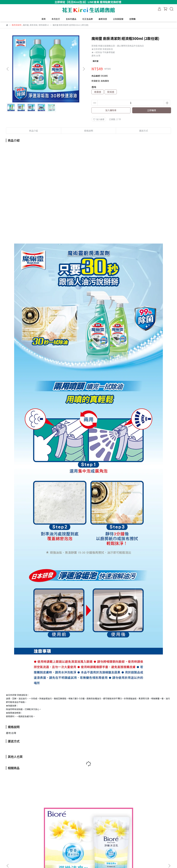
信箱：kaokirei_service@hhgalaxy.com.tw (27, 855)
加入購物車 (111, 110)
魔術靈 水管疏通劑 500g (109, 811)
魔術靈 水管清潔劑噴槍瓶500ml (68, 812)
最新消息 (103, 19)
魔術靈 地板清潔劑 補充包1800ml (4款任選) (149, 812)
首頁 (44, 19)
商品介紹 (33, 131)
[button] (84, 69)
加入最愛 (99, 119)
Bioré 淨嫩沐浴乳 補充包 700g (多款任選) (28, 812)
